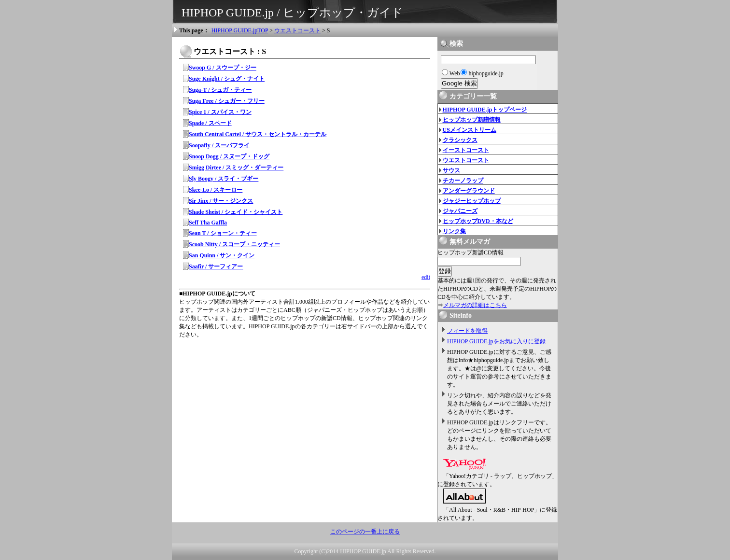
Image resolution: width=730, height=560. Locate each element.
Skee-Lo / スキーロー (216, 190)
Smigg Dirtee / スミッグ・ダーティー (236, 168)
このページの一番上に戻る (365, 532)
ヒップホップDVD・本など (478, 221)
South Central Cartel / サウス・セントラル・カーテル (258, 134)
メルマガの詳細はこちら (475, 305)
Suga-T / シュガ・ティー (220, 90)
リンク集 (454, 231)
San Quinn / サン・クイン (222, 255)
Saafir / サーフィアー (216, 266)
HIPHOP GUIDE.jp (363, 551)
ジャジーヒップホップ (472, 201)
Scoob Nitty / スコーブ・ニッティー (234, 244)
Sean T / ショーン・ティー (223, 233)
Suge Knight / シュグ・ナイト (227, 79)
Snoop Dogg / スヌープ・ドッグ (229, 156)
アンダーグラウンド (469, 191)
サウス (451, 170)
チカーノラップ (463, 181)
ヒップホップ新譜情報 (472, 120)
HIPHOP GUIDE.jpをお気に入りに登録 (496, 341)
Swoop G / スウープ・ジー (223, 68)
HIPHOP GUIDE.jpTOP (240, 30)
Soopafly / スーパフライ (219, 145)
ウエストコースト (297, 30)
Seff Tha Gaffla (208, 223)
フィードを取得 (467, 331)
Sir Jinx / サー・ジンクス (221, 201)
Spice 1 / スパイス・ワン (220, 112)
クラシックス (460, 140)
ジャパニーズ (460, 211)
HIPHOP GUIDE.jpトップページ (485, 110)
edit (426, 277)
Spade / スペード (210, 123)
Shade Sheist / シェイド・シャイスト (236, 212)
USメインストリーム (470, 130)
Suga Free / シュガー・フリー (227, 101)
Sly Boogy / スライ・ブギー (224, 179)
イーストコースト (466, 150)
